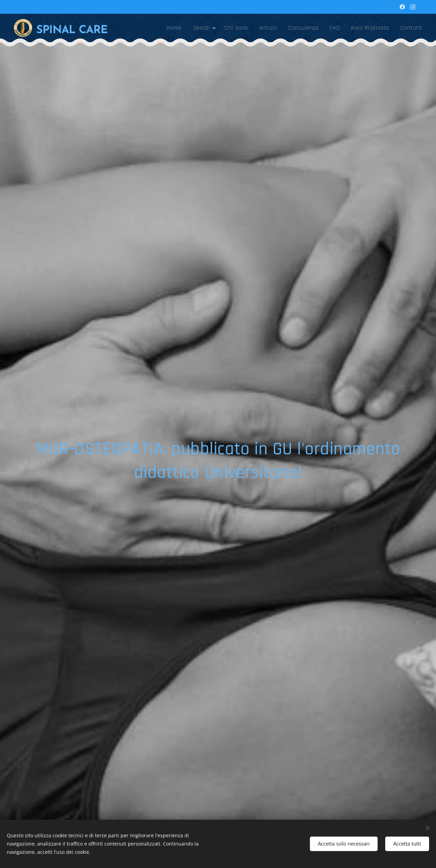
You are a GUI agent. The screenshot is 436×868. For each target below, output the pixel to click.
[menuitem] (176, 28)
